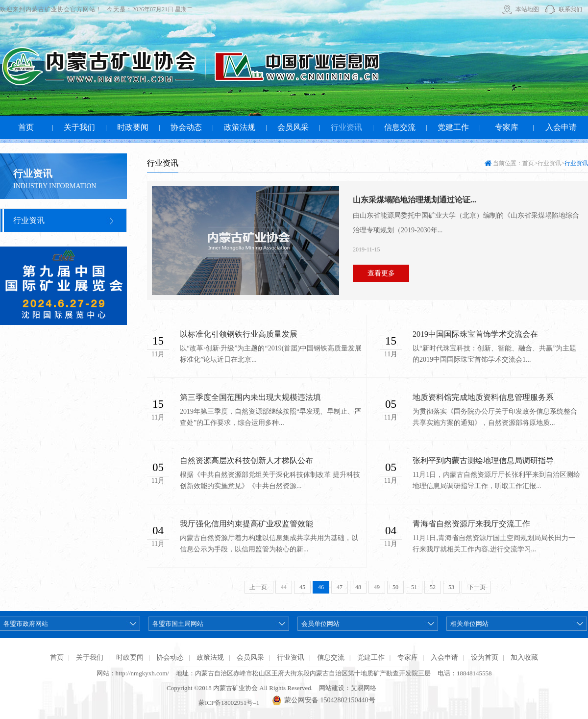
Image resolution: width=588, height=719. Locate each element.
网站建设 (332, 688)
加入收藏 (524, 657)
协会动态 (170, 657)
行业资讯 (29, 220)
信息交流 (331, 657)
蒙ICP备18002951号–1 (229, 703)
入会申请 (444, 657)
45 (302, 587)
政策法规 (210, 657)
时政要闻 (130, 657)
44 (284, 587)
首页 (528, 163)
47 (340, 587)
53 (451, 587)
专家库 (408, 657)
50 (395, 587)
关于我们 (90, 657)
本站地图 (527, 9)
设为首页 (485, 657)
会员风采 (250, 657)
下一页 (476, 587)
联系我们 (570, 9)
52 (433, 587)
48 (358, 587)
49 (377, 587)
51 (414, 587)
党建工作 (371, 657)
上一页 (259, 587)
